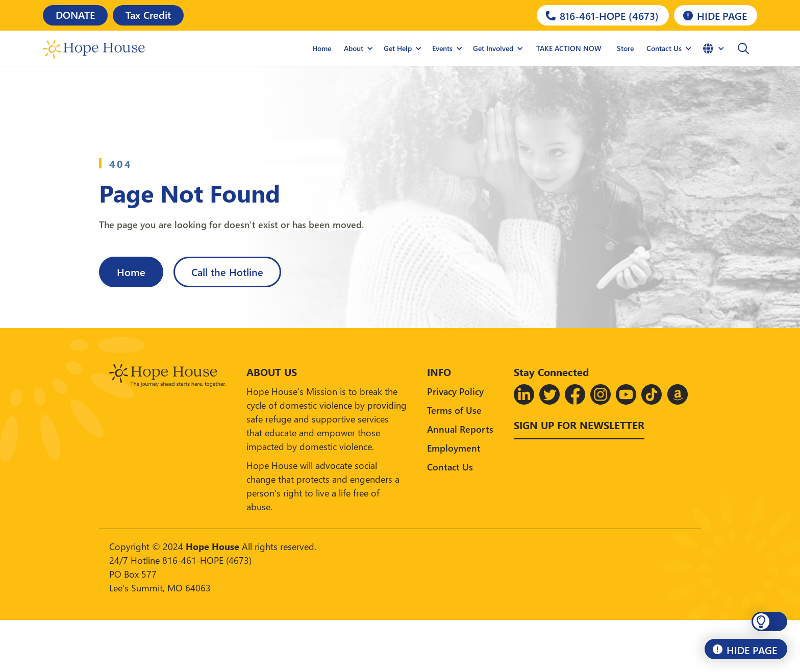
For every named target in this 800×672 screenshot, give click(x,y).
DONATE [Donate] (75, 14)
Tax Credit (148, 14)
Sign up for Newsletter (579, 425)
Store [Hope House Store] (625, 48)
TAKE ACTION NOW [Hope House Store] (569, 48)
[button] (359, 48)
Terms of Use (454, 410)
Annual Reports (460, 429)
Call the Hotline (227, 271)
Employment (454, 448)
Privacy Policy (455, 391)
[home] (94, 48)
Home (322, 48)
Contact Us (450, 467)
